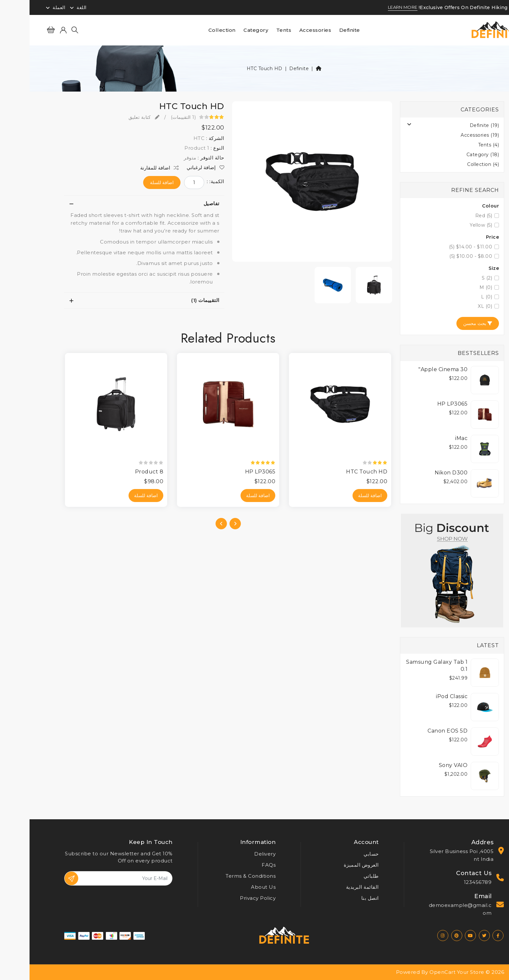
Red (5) (454, 216)
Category (226, 30)
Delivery (235, 854)
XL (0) (455, 306)
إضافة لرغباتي (176, 168)
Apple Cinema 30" (413, 369)
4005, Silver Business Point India (432, 855)
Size (464, 268)
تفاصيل (182, 203)
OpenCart (413, 972)
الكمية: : (186, 182)
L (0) (457, 297)
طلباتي (342, 876)
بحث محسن (448, 323)
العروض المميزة (332, 865)
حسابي (342, 854)
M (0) (456, 287)
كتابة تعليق (115, 117)
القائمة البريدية (333, 887)
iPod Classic (422, 696)
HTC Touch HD (235, 69)
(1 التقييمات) (154, 117)
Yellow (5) (451, 225)
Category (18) (453, 155)
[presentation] (206, 524)
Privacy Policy (228, 898)
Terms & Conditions (221, 876)
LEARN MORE (373, 7)
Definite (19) (455, 125)
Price (463, 237)
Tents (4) (459, 145)
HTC (170, 138)
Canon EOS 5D (418, 731)
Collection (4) (453, 164)
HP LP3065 (423, 404)
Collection (192, 30)
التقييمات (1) (176, 300)
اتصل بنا (341, 898)
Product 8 (120, 472)
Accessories (286, 30)
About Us (234, 887)
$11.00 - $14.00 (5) (441, 247)
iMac (432, 438)
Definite (320, 30)
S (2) (458, 278)
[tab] (115, 204)
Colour (461, 206)
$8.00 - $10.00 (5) (441, 256)
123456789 (448, 882)
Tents (254, 30)
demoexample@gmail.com (431, 909)
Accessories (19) (450, 135)
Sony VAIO (424, 765)
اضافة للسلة (132, 182)
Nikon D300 (422, 473)
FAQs (239, 865)
